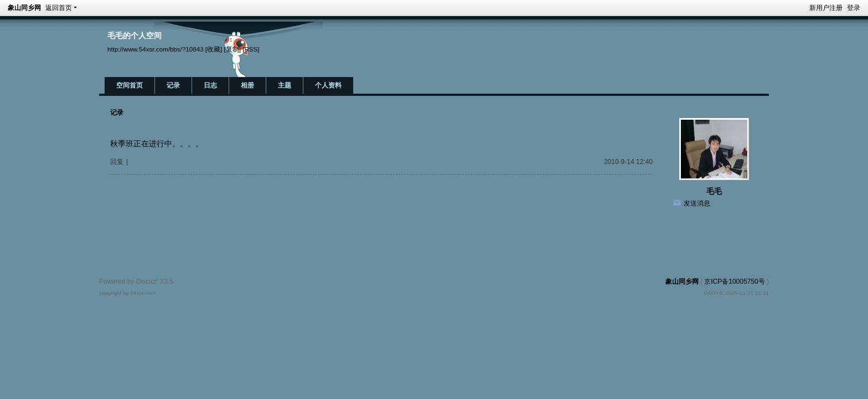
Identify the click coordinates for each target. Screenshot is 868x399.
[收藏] (214, 49)
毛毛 (714, 191)
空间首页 (130, 85)
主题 (285, 85)
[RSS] (251, 49)
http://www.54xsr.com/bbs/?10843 (156, 49)
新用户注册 (826, 8)
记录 (173, 85)
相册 (247, 85)
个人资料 (328, 85)
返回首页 (59, 8)
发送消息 (697, 203)
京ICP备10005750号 (734, 282)
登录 (854, 8)
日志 (210, 85)
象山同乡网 (24, 8)
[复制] (232, 49)
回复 (117, 162)
